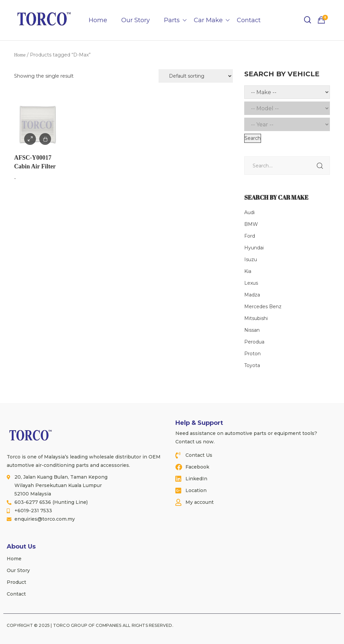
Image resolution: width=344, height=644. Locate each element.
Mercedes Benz (263, 307)
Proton (252, 354)
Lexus (251, 283)
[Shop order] (196, 76)
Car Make (208, 20)
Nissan (252, 330)
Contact (249, 20)
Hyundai (254, 248)
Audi (249, 212)
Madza (252, 295)
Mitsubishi (256, 318)
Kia (248, 271)
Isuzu (251, 259)
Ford (250, 236)
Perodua (254, 342)
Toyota (252, 365)
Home (98, 20)
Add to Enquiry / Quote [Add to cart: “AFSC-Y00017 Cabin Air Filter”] (45, 139)
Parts (172, 20)
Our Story (136, 20)
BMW (251, 224)
